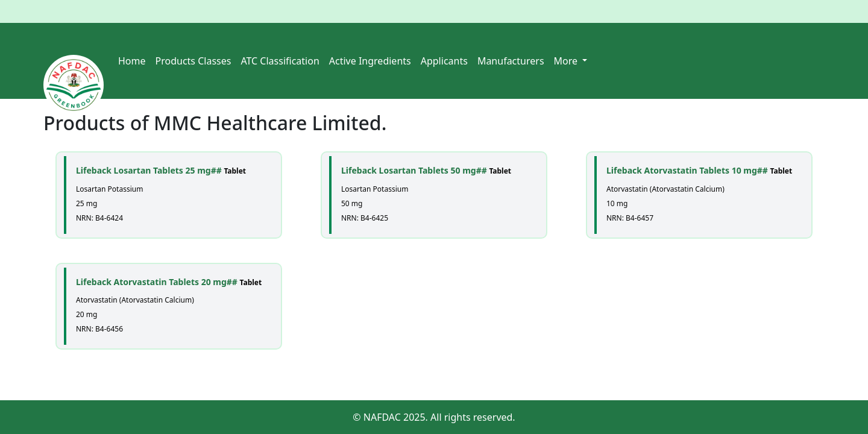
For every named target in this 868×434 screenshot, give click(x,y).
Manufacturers (511, 61)
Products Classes (193, 61)
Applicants (444, 61)
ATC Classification (280, 61)
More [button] (567, 61)
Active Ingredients (370, 61)
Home (132, 61)
